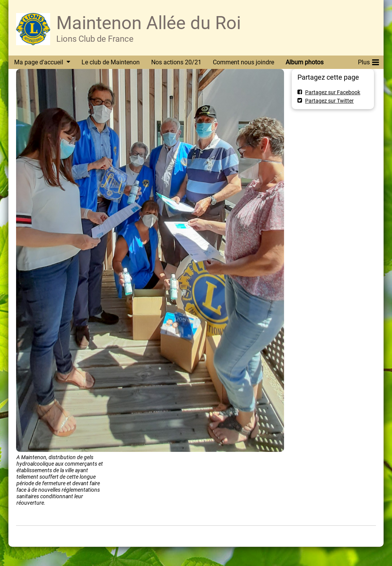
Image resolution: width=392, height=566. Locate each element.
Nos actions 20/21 (176, 62)
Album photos (305, 62)
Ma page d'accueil (39, 62)
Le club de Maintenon (111, 62)
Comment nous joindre (243, 62)
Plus (368, 61)
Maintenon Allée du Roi (149, 23)
